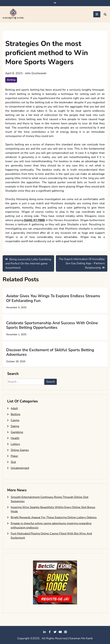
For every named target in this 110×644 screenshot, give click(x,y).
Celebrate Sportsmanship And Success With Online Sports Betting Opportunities (52, 325)
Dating (15, 426)
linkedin (44, 632)
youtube (60, 632)
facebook (50, 632)
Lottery (15, 444)
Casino (15, 420)
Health (15, 438)
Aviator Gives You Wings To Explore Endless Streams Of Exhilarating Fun (53, 298)
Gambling (17, 432)
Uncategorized (20, 468)
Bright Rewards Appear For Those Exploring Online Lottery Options (54, 517)
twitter (55, 632)
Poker (14, 456)
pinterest (66, 632)
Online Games (20, 450)
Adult (14, 408)
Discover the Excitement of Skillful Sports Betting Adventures (50, 352)
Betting (11, 80)
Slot (13, 462)
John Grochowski (36, 73)
